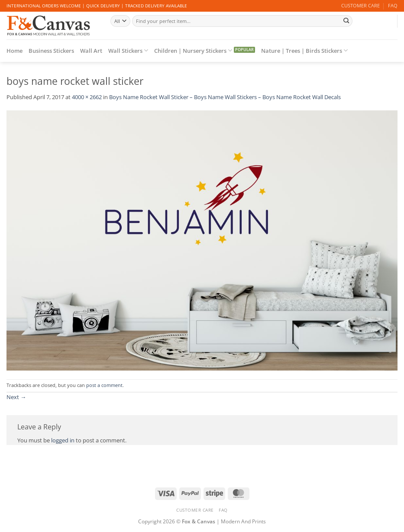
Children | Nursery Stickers (193, 50)
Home (15, 51)
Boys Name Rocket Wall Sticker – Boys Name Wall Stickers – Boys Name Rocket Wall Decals (225, 97)
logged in (63, 440)
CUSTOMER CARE (360, 6)
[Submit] (346, 21)
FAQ (393, 6)
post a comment (104, 385)
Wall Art (91, 51)
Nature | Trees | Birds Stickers (304, 50)
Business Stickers (51, 51)
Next (16, 397)
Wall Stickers (128, 50)
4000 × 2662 (87, 97)
